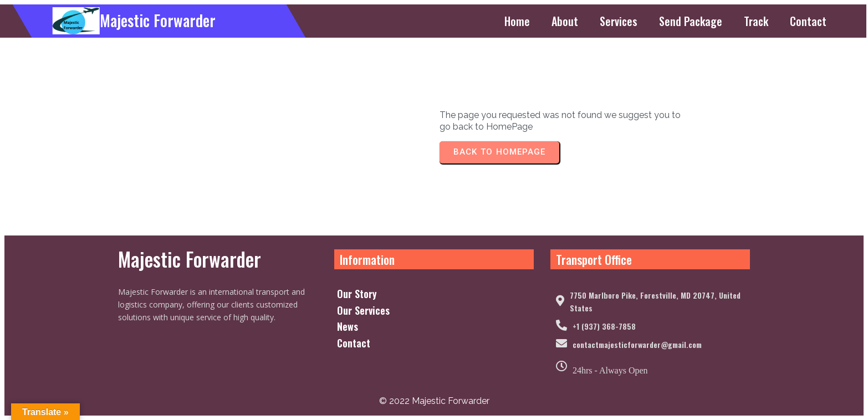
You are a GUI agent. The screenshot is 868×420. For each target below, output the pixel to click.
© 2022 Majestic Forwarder (434, 401)
